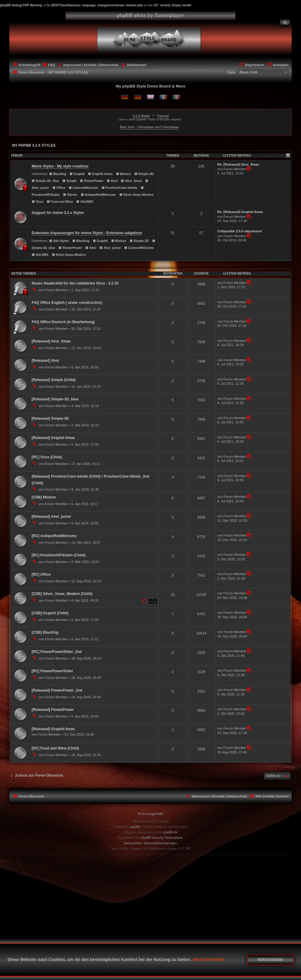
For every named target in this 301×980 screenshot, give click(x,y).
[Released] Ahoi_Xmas (51, 341)
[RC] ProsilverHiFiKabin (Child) (59, 555)
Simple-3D (144, 174)
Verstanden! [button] (270, 960)
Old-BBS (85, 202)
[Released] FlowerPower (53, 710)
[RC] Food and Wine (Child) (55, 748)
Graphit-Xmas (100, 174)
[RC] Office (41, 574)
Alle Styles (59, 241)
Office (59, 188)
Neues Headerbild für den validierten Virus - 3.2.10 (75, 283)
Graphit (77, 174)
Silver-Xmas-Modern (136, 195)
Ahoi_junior (110, 248)
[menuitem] (285, 22)
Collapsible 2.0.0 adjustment (240, 231)
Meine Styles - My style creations (60, 166)
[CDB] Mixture (44, 497)
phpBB (135, 827)
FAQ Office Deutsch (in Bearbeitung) (63, 322)
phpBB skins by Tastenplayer (162, 838)
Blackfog (58, 174)
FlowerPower (92, 181)
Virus (38, 202)
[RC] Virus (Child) (47, 457)
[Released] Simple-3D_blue (55, 399)
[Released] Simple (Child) (54, 380)
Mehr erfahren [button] (209, 960)
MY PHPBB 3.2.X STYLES (34, 145)
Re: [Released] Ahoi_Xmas (238, 164)
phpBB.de (170, 832)
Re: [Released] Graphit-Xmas (240, 212)
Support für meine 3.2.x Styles (58, 213)
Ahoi (112, 181)
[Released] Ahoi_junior (51, 517)
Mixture (124, 174)
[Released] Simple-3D (50, 418)
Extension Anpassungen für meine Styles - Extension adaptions (87, 233)
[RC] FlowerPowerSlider (52, 671)
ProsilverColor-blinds (119, 188)
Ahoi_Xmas (132, 181)
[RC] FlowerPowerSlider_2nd (57, 652)
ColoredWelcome (83, 188)
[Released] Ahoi (45, 361)
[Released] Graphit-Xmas (53, 438)
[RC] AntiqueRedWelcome (54, 536)
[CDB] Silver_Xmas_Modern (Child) (62, 594)
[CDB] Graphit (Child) (50, 613)
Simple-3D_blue (45, 181)
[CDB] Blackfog (45, 632)
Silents (70, 195)
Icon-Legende (150, 814)
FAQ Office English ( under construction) (67, 303)
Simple (69, 181)
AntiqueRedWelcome (98, 195)
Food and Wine (60, 202)
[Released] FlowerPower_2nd (57, 690)
